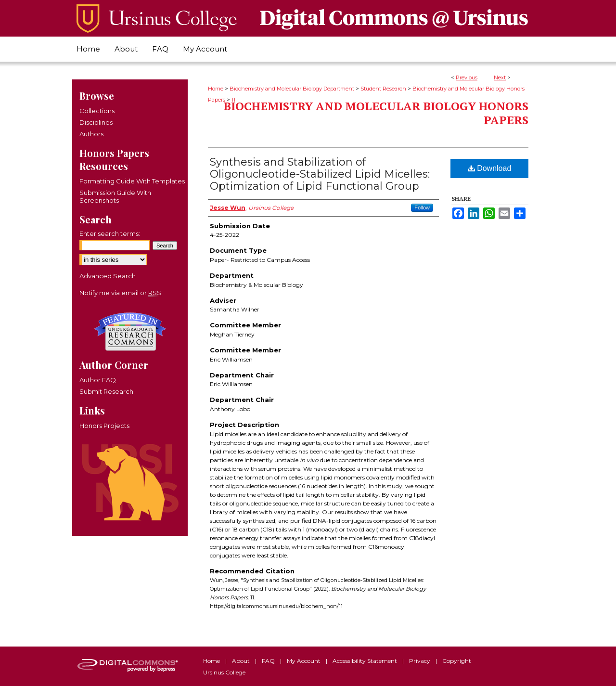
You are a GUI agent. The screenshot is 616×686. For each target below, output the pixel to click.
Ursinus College (224, 672)
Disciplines (96, 122)
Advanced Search (108, 276)
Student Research (383, 89)
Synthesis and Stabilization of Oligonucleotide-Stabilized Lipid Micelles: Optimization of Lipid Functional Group (320, 174)
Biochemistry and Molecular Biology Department (292, 89)
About (242, 661)
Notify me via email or (120, 293)
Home (216, 89)
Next (500, 78)
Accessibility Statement (366, 661)
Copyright (457, 661)
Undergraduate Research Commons (130, 332)
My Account (304, 661)
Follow (422, 207)
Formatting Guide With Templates (132, 181)
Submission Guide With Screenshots (115, 196)
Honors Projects (104, 426)
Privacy (420, 661)
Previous (467, 78)
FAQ (269, 661)
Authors (91, 134)
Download (490, 168)
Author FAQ (98, 380)
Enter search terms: (110, 233)
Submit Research (106, 391)
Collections (97, 111)
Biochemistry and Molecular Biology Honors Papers (376, 113)
